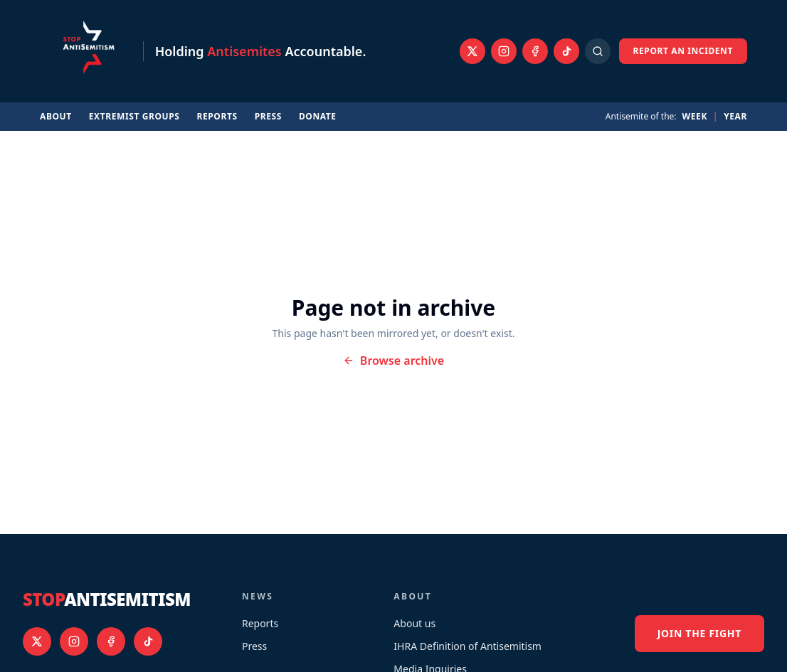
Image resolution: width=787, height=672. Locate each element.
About (56, 117)
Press (268, 117)
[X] (472, 51)
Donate (318, 117)
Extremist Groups (134, 117)
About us (414, 623)
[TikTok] (566, 51)
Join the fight (699, 633)
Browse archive (393, 361)
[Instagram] (504, 51)
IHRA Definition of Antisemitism (468, 646)
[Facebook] (535, 51)
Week (695, 117)
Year (735, 117)
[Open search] (598, 51)
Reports (217, 117)
